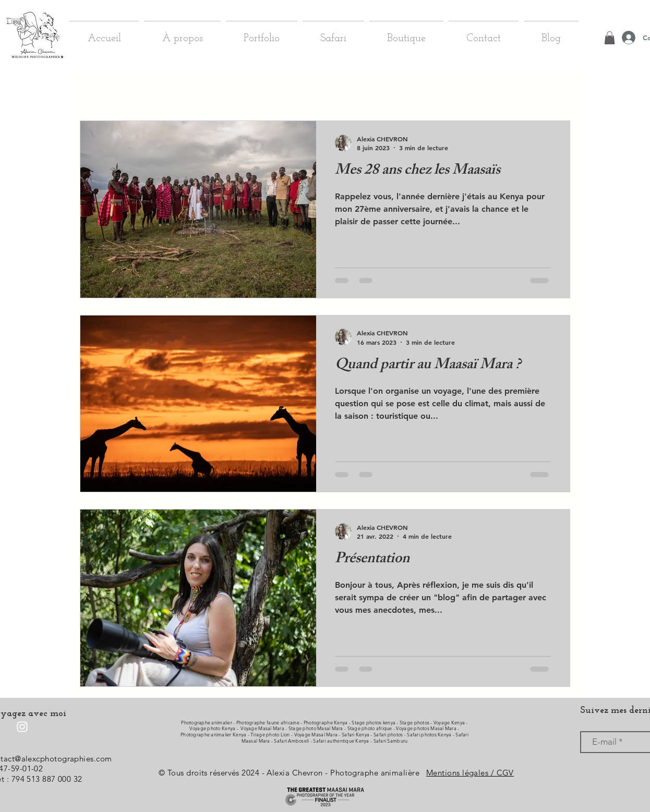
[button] (557, 90)
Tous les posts (101, 89)
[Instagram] (22, 727)
